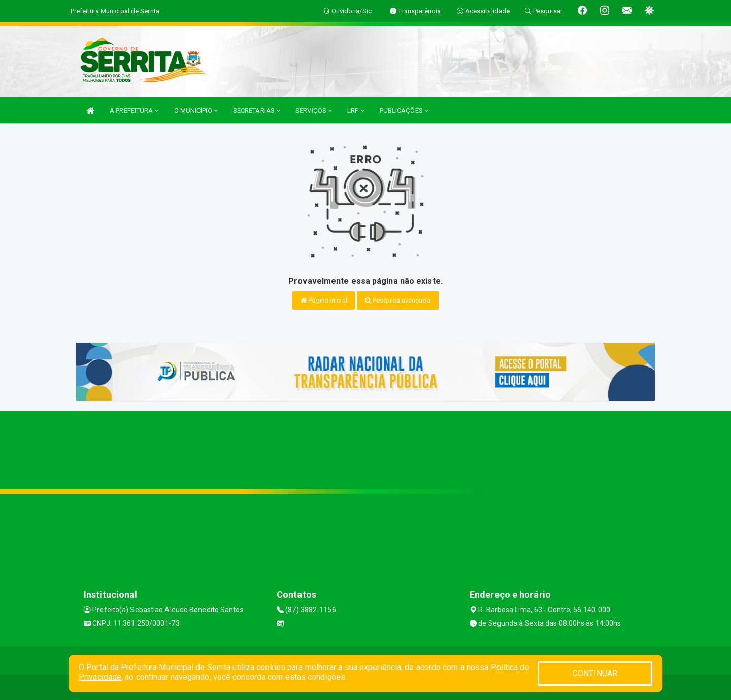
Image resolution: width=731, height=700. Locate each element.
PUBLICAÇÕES (404, 110)
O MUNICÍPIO (196, 110)
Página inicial (324, 300)
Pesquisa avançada (398, 300)
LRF (356, 110)
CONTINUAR (595, 673)
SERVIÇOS (314, 110)
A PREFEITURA (134, 110)
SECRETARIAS (257, 110)
